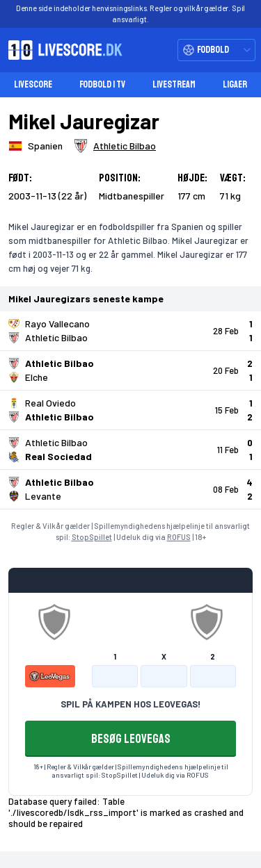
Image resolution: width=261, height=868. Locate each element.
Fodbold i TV (102, 84)
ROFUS (179, 537)
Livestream (174, 84)
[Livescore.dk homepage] (61, 50)
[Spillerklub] (115, 146)
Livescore (33, 84)
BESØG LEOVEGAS (131, 739)
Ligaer (235, 84)
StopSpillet (92, 537)
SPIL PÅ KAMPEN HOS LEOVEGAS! (130, 704)
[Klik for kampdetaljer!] (130, 331)
